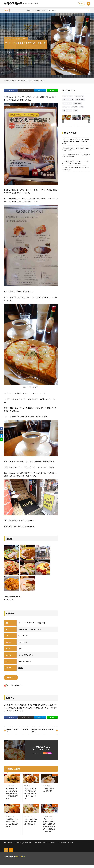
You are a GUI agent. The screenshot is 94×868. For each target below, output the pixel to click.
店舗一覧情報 (8, 845)
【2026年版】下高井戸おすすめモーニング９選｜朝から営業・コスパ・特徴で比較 (76, 162)
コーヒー (19, 52)
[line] (2, 440)
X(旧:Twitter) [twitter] (27, 90)
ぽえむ (13, 52)
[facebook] (2, 428)
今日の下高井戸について (66, 845)
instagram (22, 661)
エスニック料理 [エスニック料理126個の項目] (80, 96)
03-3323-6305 (23, 636)
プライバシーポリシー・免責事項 (45, 845)
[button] (63, 121)
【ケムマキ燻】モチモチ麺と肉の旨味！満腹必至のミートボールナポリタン (30, 793)
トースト (26, 52)
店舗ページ (10, 678)
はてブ (41, 90)
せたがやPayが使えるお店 (23, 845)
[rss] (11, 853)
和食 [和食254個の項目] (83, 107)
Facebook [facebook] (11, 90)
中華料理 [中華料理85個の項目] (75, 107)
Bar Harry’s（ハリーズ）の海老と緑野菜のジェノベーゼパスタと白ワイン (12, 793)
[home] (6, 853)
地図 (39, 629)
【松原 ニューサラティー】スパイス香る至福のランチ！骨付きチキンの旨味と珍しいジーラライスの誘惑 (76, 141)
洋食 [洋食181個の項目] (76, 111)
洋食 (7, 52)
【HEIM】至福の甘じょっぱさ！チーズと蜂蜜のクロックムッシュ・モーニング (76, 156)
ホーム (7, 80)
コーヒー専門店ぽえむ (26, 655)
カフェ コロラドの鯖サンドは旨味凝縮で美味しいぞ (30, 823)
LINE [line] (53, 90)
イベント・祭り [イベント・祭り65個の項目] (69, 96)
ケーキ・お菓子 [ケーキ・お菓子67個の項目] (81, 100)
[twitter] (2, 432)
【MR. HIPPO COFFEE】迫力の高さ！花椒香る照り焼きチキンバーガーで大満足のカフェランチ (49, 826)
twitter (29, 661)
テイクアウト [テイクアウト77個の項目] (68, 103)
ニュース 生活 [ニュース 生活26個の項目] (79, 103)
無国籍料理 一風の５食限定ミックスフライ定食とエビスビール (12, 823)
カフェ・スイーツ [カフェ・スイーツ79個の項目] (69, 100)
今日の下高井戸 (21, 4)
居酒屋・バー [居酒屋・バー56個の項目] (68, 111)
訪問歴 (21, 668)
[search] (89, 10)
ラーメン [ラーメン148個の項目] (67, 107)
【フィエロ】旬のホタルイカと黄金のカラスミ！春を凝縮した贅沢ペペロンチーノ (76, 149)
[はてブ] (2, 436)
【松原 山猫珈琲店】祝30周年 (49, 790)
